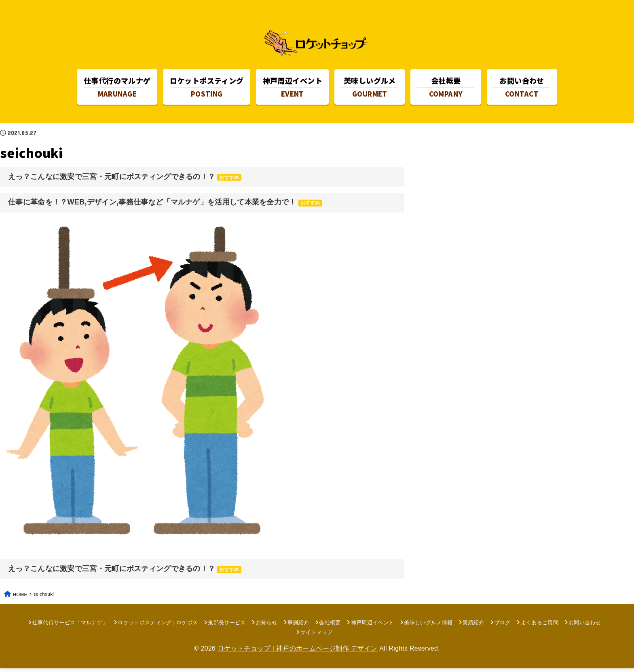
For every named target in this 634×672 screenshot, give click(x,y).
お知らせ (267, 626)
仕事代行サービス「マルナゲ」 (70, 626)
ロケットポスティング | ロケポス (158, 626)
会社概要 (330, 626)
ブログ (503, 626)
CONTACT (522, 88)
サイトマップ (317, 636)
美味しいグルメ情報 (428, 626)
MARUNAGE (117, 88)
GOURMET (370, 88)
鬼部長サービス (227, 626)
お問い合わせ (585, 626)
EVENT (293, 88)
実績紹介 (473, 626)
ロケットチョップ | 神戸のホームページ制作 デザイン (298, 652)
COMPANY (446, 88)
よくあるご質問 (540, 626)
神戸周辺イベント (373, 626)
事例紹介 (298, 626)
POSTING (207, 88)
